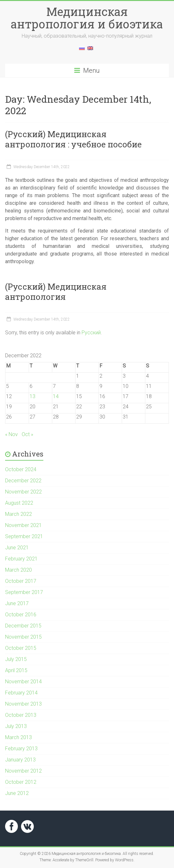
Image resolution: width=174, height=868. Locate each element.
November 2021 (23, 525)
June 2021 (17, 548)
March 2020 (18, 570)
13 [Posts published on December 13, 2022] (33, 396)
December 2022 (23, 481)
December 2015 (23, 626)
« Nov (11, 434)
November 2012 (23, 771)
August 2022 (19, 503)
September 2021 (24, 536)
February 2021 (21, 559)
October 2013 (21, 715)
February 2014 (21, 693)
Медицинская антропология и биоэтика (87, 18)
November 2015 (23, 637)
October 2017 (21, 581)
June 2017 (17, 603)
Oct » (27, 434)
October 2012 (21, 782)
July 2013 (16, 726)
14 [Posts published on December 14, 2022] (56, 396)
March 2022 (18, 514)
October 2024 (21, 469)
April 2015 (16, 670)
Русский (91, 333)
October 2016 (21, 615)
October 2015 (21, 648)
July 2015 (16, 659)
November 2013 (23, 704)
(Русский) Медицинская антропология (56, 292)
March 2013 (18, 737)
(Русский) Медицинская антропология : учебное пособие (73, 139)
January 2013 (20, 760)
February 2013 (21, 749)
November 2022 (23, 492)
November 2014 (23, 682)
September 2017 (24, 592)
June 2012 (17, 793)
